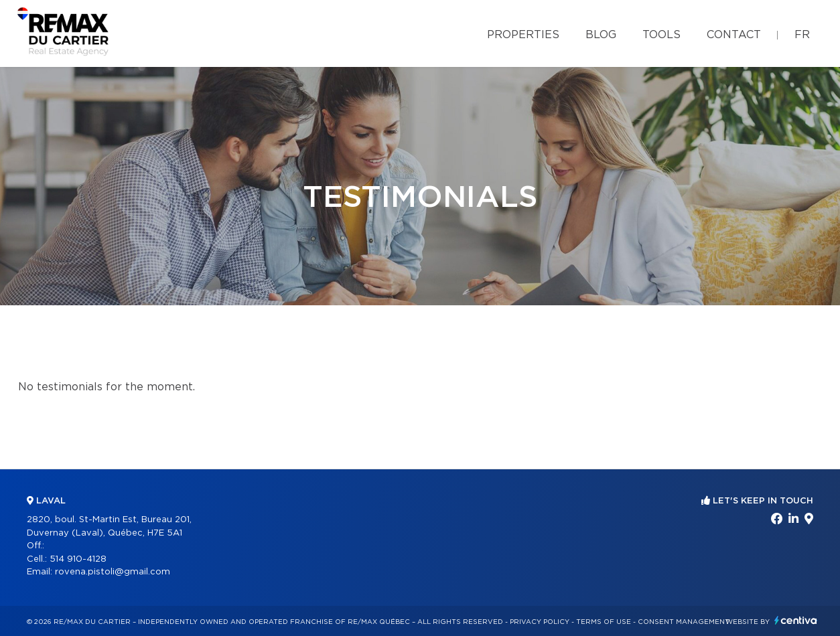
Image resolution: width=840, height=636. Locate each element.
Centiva (796, 620)
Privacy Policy (540, 622)
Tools (661, 35)
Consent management (684, 622)
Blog (601, 35)
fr (802, 35)
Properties (523, 35)
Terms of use (604, 622)
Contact (734, 35)
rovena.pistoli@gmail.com (113, 572)
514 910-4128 (78, 559)
